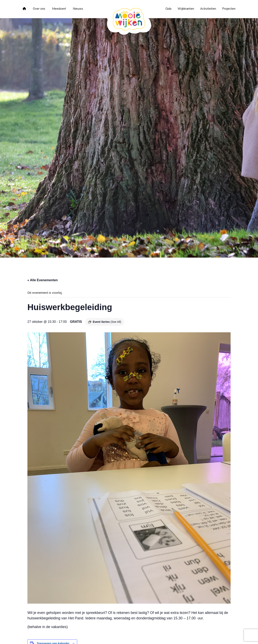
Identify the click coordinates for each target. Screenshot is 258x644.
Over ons (39, 9)
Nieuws (78, 9)
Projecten (229, 9)
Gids (169, 9)
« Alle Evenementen (43, 280)
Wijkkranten (186, 9)
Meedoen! (59, 9)
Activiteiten (208, 9)
